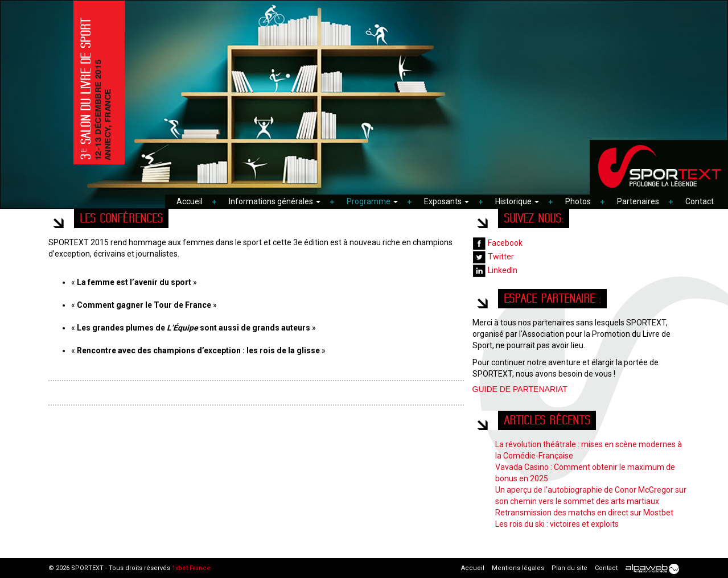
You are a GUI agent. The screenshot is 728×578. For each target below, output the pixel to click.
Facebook (497, 243)
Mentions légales (518, 568)
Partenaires (638, 201)
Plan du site (569, 568)
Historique (517, 201)
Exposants (447, 201)
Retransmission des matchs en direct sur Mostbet (584, 513)
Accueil (190, 201)
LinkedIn (495, 270)
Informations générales (275, 201)
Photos (578, 201)
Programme (372, 201)
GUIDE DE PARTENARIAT (520, 389)
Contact (700, 201)
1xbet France (191, 568)
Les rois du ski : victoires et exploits (557, 524)
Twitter (493, 257)
